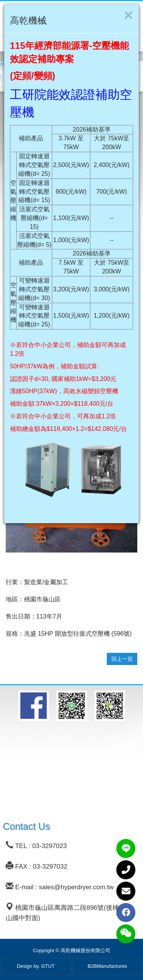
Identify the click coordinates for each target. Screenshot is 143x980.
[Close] (128, 15)
